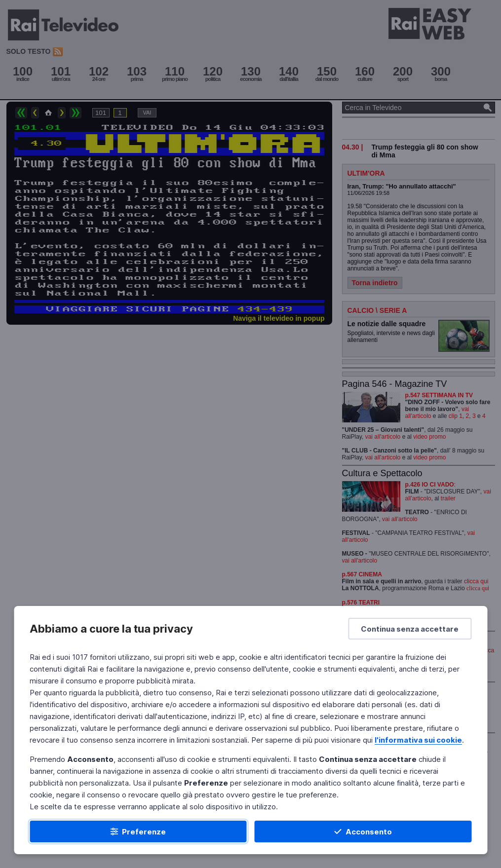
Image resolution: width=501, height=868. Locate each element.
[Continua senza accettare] (410, 629)
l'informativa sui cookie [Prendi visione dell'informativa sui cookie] (418, 740)
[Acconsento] (363, 831)
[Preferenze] (138, 831)
